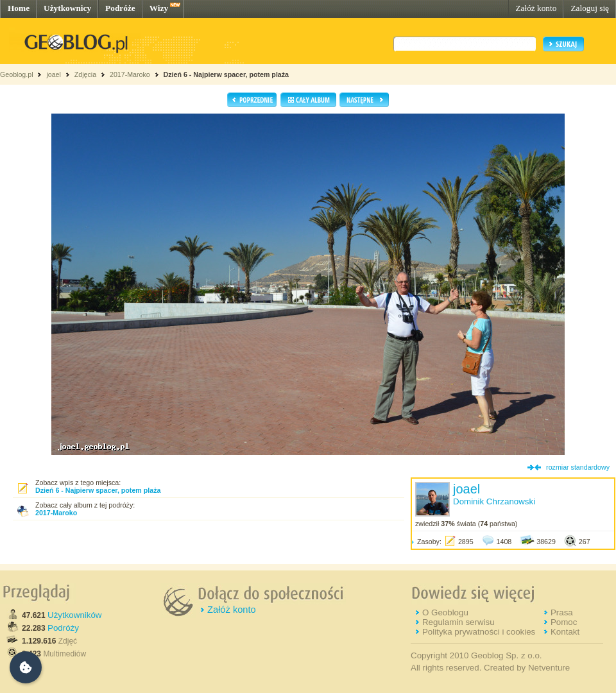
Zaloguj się (590, 8)
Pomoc (564, 622)
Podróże (120, 8)
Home (19, 8)
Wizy (159, 8)
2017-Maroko (130, 74)
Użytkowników (74, 615)
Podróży (63, 628)
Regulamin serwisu (458, 622)
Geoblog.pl (17, 74)
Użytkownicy (67, 8)
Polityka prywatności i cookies (479, 632)
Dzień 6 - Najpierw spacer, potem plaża (226, 74)
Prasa (562, 612)
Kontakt (565, 632)
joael (54, 74)
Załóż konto (536, 8)
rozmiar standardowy (578, 467)
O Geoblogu (445, 612)
